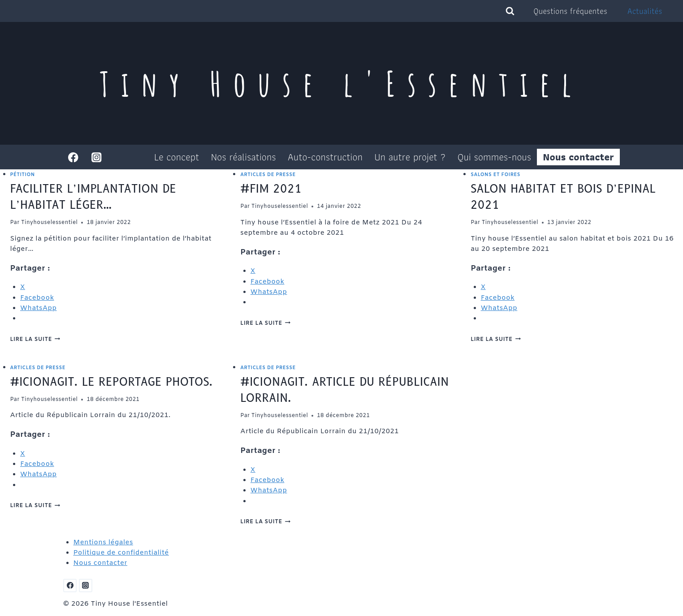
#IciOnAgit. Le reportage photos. (112, 382)
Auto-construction (325, 157)
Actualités (645, 11)
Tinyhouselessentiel (49, 223)
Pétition (23, 175)
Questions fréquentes (571, 11)
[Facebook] (73, 157)
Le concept (177, 157)
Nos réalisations (244, 157)
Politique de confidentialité (121, 553)
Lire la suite (35, 340)
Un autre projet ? (410, 157)
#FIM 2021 (271, 189)
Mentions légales (104, 543)
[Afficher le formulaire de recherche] (510, 11)
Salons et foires (495, 175)
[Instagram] (97, 157)
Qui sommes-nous (494, 157)
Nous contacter (579, 157)
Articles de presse (268, 175)
